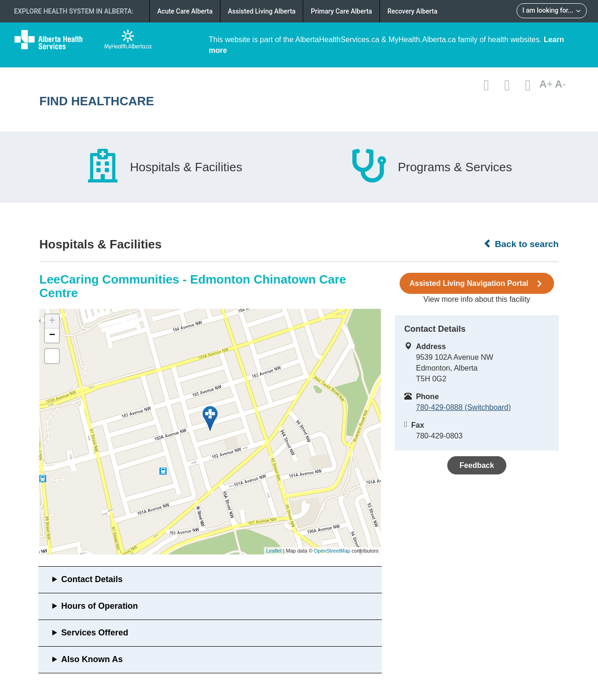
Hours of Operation (100, 606)
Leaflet (274, 551)
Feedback (477, 465)
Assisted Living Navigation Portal (477, 284)
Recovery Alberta (412, 11)
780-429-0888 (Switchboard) (463, 407)
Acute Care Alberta (185, 11)
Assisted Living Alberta (262, 11)
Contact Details (92, 579)
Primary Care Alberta (341, 11)
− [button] (52, 335)
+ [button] (52, 321)
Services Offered (95, 633)
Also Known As (92, 659)
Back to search (521, 244)
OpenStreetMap (332, 551)
